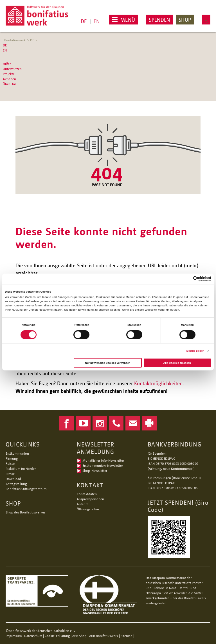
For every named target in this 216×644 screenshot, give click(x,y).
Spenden (159, 20)
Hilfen (7, 64)
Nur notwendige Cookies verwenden (108, 363)
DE (84, 21)
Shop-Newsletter (95, 471)
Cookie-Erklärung (57, 636)
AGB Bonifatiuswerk (104, 636)
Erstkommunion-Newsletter (103, 465)
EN (97, 21)
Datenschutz (33, 636)
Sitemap (127, 636)
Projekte (9, 74)
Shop (185, 20)
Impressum (14, 636)
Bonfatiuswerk (15, 40)
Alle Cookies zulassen (177, 363)
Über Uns (10, 84)
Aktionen (9, 79)
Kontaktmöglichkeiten (158, 383)
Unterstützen (12, 69)
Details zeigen (195, 351)
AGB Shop (79, 636)
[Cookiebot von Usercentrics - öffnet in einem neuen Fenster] (187, 279)
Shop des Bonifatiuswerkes (25, 512)
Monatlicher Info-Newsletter (103, 460)
